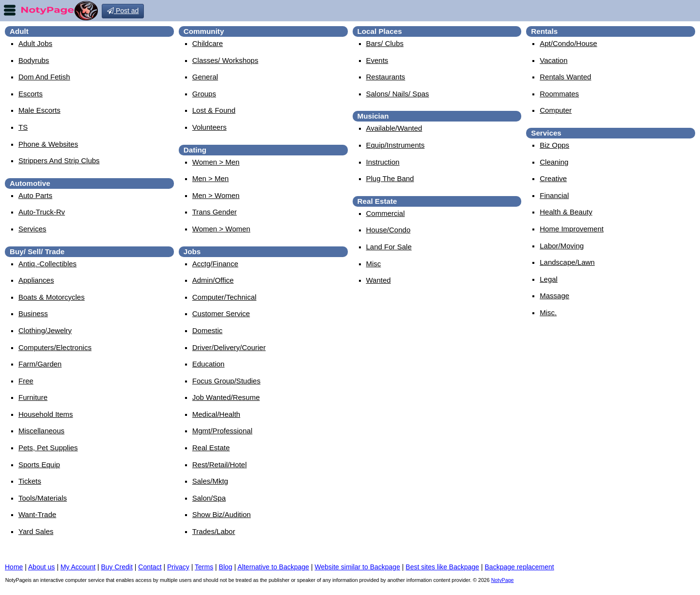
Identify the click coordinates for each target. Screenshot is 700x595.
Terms (204, 567)
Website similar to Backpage (358, 567)
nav (10, 10)
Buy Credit (117, 567)
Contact (150, 567)
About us (41, 567)
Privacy (178, 567)
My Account (78, 567)
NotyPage (503, 580)
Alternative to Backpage (273, 567)
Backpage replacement (520, 567)
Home (14, 567)
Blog (226, 567)
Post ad (123, 11)
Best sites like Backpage (442, 567)
